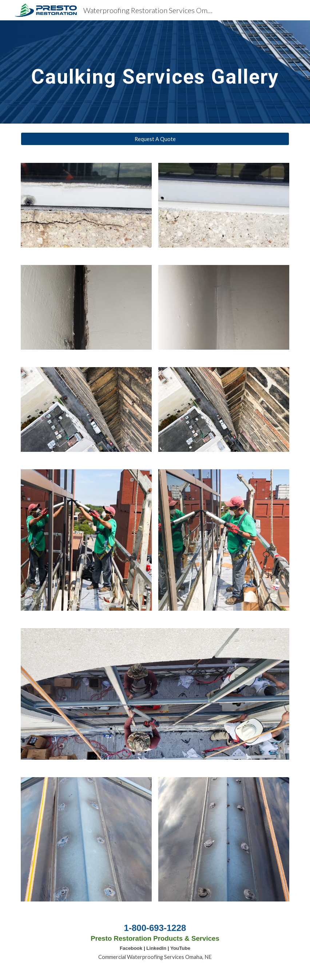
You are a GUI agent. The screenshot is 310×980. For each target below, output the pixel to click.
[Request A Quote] (155, 139)
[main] (155, 72)
